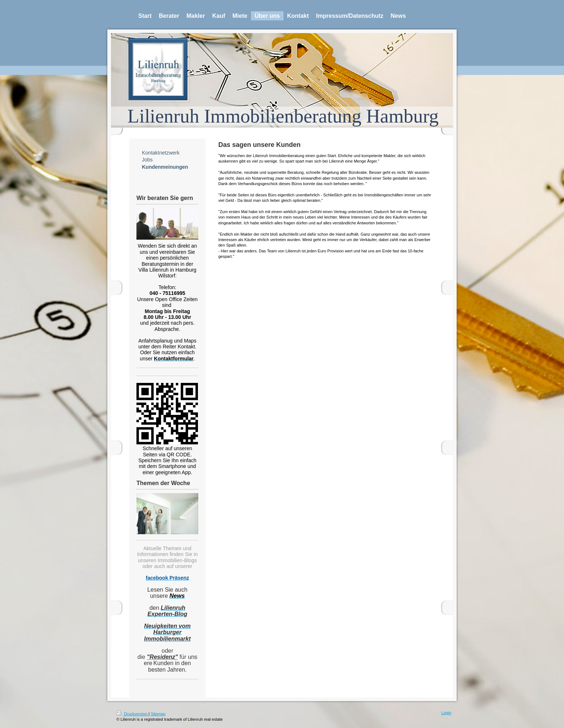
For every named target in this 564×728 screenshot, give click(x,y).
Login (446, 713)
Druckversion (132, 714)
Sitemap (158, 714)
